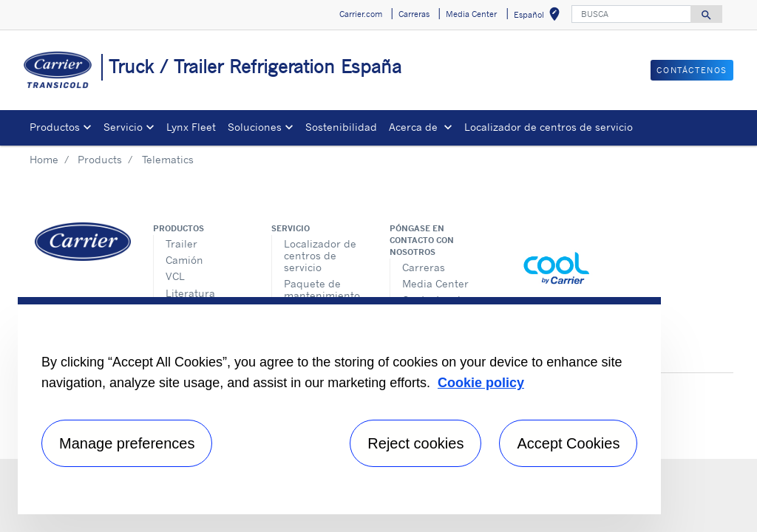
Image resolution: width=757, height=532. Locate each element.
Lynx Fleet (191, 127)
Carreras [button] (414, 14)
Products (100, 159)
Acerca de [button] (415, 127)
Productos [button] (55, 127)
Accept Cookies (568, 443)
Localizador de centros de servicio (549, 127)
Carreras (424, 267)
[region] (339, 406)
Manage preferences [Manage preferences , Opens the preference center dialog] (127, 443)
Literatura (190, 293)
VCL (175, 276)
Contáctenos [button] (692, 70)
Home (44, 159)
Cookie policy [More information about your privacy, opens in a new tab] (481, 383)
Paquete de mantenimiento (322, 289)
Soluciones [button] (255, 127)
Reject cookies (415, 443)
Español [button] (540, 17)
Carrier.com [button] (361, 14)
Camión (184, 260)
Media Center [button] (471, 14)
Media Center (435, 283)
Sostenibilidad (341, 127)
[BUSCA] (631, 14)
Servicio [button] (123, 127)
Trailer (181, 243)
